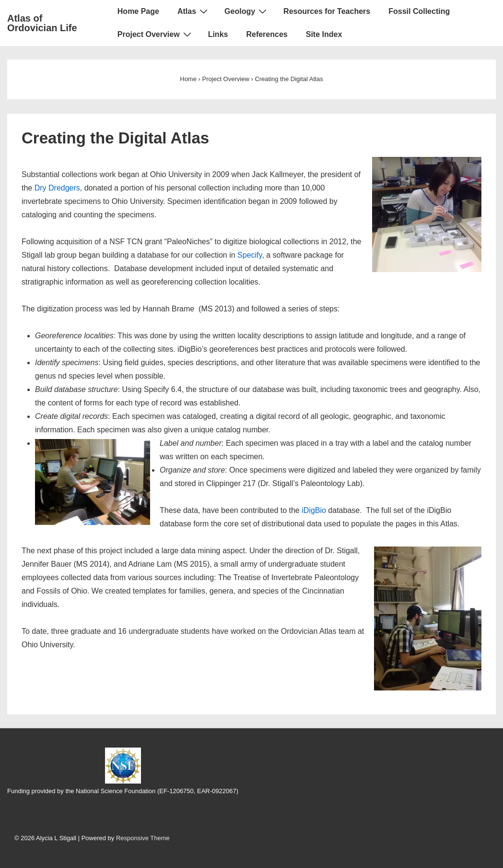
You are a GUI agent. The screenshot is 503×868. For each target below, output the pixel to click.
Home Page (138, 11)
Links (218, 34)
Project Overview (156, 34)
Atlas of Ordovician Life (42, 23)
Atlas (194, 11)
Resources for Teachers (327, 11)
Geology (247, 11)
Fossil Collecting (419, 11)
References (267, 34)
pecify (252, 255)
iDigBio (314, 510)
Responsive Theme (143, 838)
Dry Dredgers (57, 188)
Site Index (324, 34)
